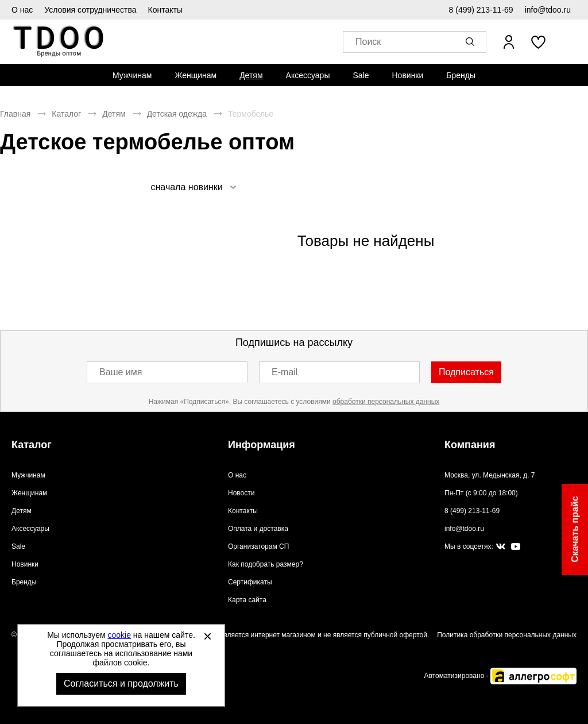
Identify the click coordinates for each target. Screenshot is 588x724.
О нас (22, 10)
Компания (470, 445)
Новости (241, 493)
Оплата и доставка (258, 529)
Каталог (66, 114)
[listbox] (193, 187)
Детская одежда (177, 114)
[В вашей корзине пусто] (570, 42)
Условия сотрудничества (90, 10)
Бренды (461, 75)
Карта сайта (247, 600)
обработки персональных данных (386, 402)
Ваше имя (121, 372)
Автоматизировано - (500, 676)
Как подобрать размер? (266, 564)
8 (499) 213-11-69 (481, 10)
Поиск (368, 42)
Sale (361, 75)
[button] (472, 42)
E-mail (285, 372)
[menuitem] (132, 75)
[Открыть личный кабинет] (509, 42)
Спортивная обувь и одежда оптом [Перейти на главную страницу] (59, 42)
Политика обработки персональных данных (507, 635)
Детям (251, 75)
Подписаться (466, 372)
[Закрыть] (207, 636)
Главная (15, 114)
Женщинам (196, 75)
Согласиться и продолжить (121, 683)
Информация (262, 445)
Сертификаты (250, 582)
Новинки (407, 75)
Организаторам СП (258, 546)
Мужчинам (132, 75)
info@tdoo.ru (548, 10)
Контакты (165, 10)
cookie (119, 635)
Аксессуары (308, 75)
